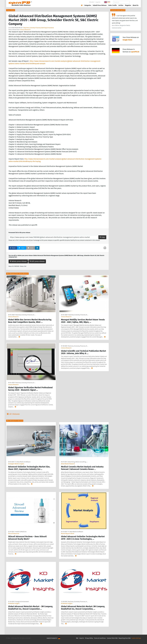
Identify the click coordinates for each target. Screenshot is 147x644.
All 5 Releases (13, 414)
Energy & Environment (22, 602)
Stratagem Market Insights (16, 464)
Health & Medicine (21, 532)
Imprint (98, 2)
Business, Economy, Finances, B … (25, 315)
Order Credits (113, 5)
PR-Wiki (92, 2)
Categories (88, 5)
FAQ (77, 638)
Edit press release (37, 261)
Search (134, 2)
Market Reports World (68, 534)
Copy (102, 237)
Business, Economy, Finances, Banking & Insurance (39, 28)
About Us (136, 5)
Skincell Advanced (14, 534)
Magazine (128, 5)
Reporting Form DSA (125, 638)
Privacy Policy (89, 638)
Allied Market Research (68, 464)
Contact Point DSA (112, 638)
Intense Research (25, 30)
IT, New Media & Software (23, 462)
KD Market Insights (14, 603)
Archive (121, 5)
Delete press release (18, 261)
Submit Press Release (100, 5)
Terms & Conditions (100, 638)
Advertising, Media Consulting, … (78, 462)
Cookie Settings (136, 638)
